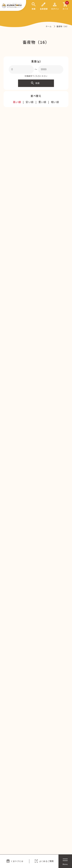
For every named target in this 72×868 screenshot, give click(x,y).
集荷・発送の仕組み (53, 818)
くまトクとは (15, 861)
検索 (35, 83)
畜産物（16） (62, 26)
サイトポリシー (16, 818)
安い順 (30, 102)
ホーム (49, 26)
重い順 (42, 102)
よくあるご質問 (44, 861)
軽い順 (55, 102)
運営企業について (17, 801)
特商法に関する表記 (53, 801)
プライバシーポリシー (54, 793)
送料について (15, 809)
